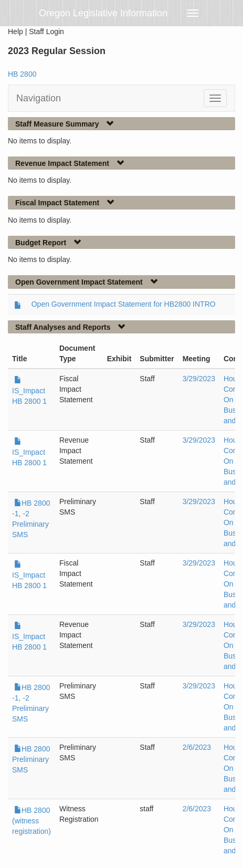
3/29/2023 (199, 379)
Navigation (39, 98)
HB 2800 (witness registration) (31, 821)
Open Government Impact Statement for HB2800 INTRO (124, 304)
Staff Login (46, 32)
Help (15, 32)
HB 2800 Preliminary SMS (31, 759)
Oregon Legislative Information (103, 13)
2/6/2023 (197, 747)
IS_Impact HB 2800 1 (29, 391)
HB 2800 (22, 74)
